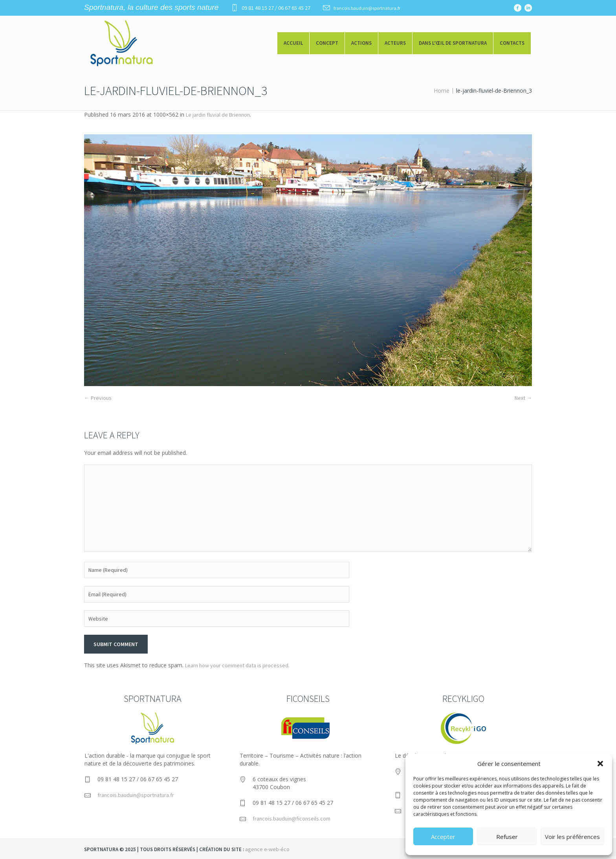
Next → (523, 398)
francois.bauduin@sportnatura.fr (367, 8)
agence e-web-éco (267, 849)
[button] (600, 764)
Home (442, 91)
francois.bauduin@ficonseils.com (291, 819)
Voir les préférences (572, 837)
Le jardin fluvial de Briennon (218, 115)
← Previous (98, 398)
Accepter (443, 837)
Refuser (507, 837)
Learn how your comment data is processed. (237, 665)
